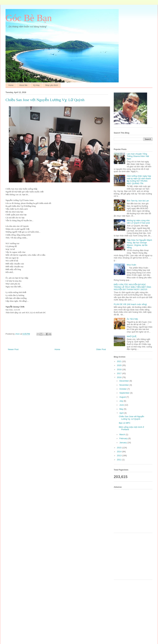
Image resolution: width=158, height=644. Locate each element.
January (123, 443)
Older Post (101, 349)
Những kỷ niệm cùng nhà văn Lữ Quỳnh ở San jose (138, 222)
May (122, 409)
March (123, 434)
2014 (120, 452)
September (125, 393)
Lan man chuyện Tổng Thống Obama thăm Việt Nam (138, 156)
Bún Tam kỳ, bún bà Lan (138, 201)
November (125, 385)
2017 (120, 373)
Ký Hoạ (36, 85)
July (122, 401)
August (123, 397)
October (123, 389)
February (124, 438)
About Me (23, 85)
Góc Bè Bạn (29, 18)
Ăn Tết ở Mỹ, (132, 319)
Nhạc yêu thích (52, 85)
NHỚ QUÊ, (132, 336)
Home (11, 85)
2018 (120, 369)
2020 (120, 365)
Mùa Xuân (131, 265)
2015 (120, 448)
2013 (120, 456)
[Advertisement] (134, 511)
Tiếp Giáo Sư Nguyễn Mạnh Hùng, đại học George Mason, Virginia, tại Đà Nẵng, (139, 244)
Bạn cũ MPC (125, 423)
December (125, 381)
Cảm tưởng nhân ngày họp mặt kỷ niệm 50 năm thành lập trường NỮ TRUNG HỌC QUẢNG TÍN (139, 180)
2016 (120, 377)
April (122, 413)
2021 (120, 361)
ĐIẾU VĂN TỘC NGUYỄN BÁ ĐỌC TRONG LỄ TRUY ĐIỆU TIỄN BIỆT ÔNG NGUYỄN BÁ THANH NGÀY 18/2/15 (132, 287)
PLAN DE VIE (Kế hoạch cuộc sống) (130, 304)
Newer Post (13, 349)
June (122, 405)
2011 (120, 460)
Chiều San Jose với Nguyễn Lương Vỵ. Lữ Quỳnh (131, 418)
